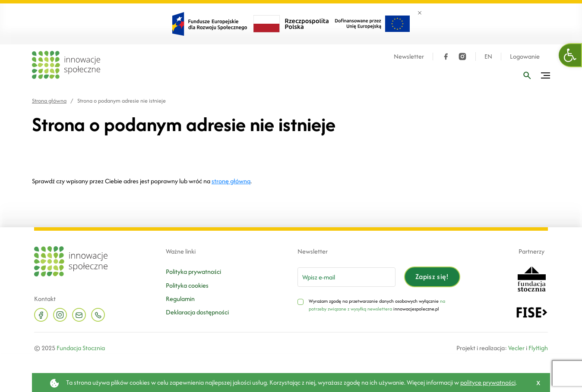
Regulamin (180, 299)
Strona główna (49, 101)
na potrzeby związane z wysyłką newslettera (377, 305)
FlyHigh (538, 348)
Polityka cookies (187, 285)
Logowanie (525, 56)
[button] (570, 55)
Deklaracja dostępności (197, 312)
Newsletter (409, 56)
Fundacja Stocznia (81, 348)
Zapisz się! (432, 276)
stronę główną (231, 181)
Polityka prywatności (193, 271)
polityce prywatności (488, 382)
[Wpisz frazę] (527, 75)
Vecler (516, 348)
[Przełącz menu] (546, 75)
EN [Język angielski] (488, 56)
